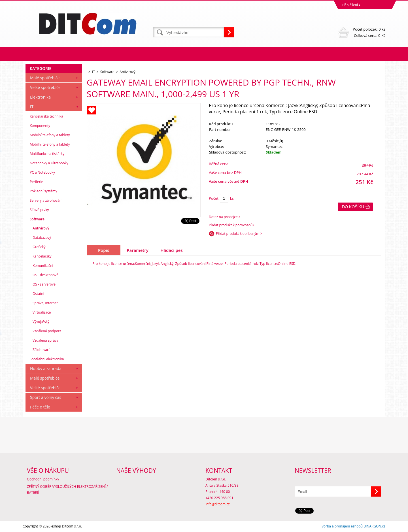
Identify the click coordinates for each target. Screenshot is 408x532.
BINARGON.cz (374, 526)
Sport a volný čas (46, 397)
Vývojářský (41, 322)
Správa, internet (45, 303)
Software (37, 219)
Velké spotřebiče (45, 87)
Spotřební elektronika (47, 359)
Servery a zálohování (46, 200)
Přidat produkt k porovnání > (232, 225)
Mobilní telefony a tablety (50, 135)
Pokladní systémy (43, 191)
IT (32, 107)
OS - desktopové (45, 275)
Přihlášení (350, 5)
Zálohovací (41, 350)
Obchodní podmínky (43, 479)
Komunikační (43, 266)
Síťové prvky (39, 210)
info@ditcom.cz (218, 504)
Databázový (42, 238)
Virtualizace (42, 312)
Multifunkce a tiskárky (47, 154)
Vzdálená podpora (47, 331)
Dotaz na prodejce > (225, 217)
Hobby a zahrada (46, 368)
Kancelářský (42, 256)
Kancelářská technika (46, 116)
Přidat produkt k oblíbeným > (239, 234)
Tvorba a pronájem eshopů (341, 526)
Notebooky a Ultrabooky (49, 163)
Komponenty (40, 126)
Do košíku (353, 207)
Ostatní (38, 294)
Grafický (39, 247)
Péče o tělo (40, 407)
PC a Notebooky (42, 172)
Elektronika (40, 97)
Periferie (36, 182)
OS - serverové (44, 284)
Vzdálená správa (45, 340)
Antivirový (41, 228)
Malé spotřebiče (45, 78)
